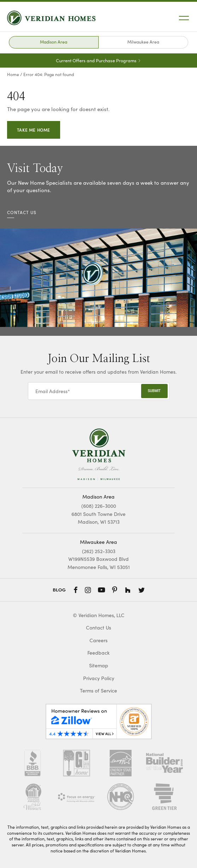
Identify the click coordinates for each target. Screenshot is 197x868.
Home (13, 74)
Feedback (98, 653)
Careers (98, 640)
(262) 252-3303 (99, 551)
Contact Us (98, 628)
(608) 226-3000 (99, 506)
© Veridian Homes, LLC (99, 615)
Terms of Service (98, 691)
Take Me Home (34, 130)
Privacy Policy (99, 678)
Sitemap (99, 665)
